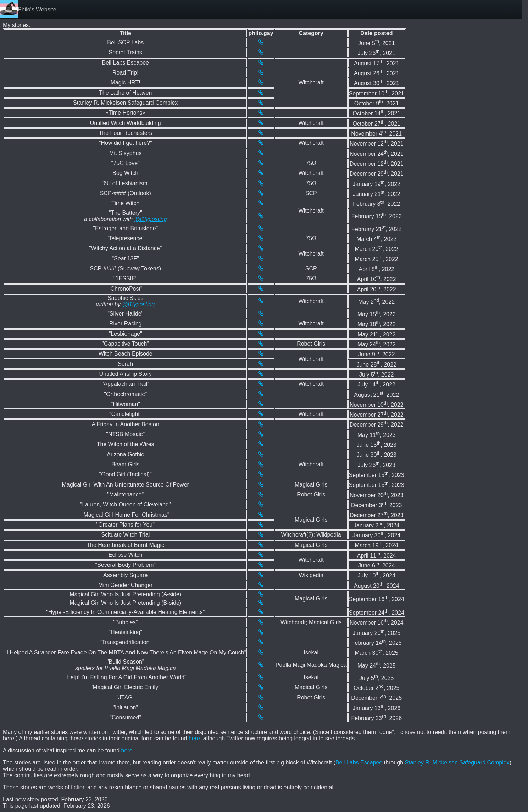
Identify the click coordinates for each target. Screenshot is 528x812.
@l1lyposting (151, 219)
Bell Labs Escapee (359, 762)
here (194, 738)
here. (128, 750)
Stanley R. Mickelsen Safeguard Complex (457, 762)
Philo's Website (37, 9)
